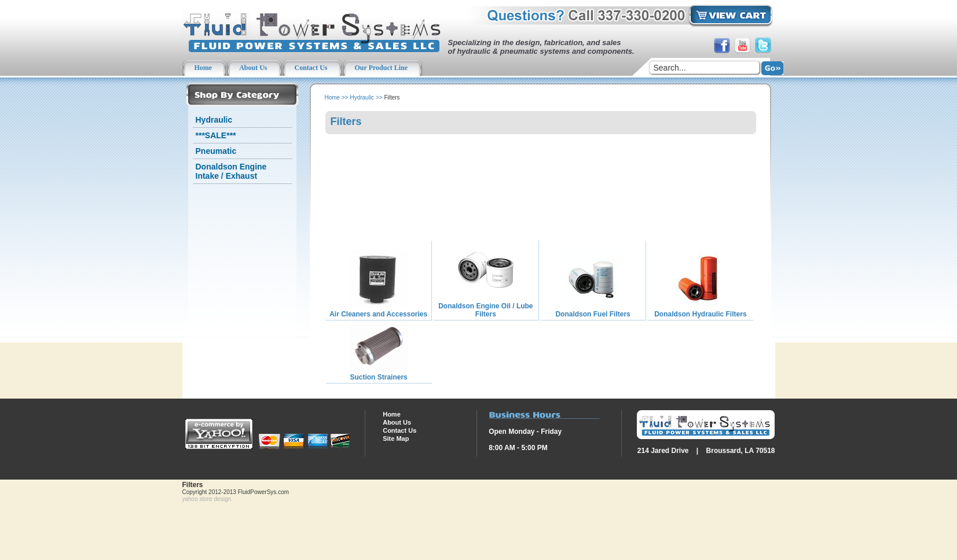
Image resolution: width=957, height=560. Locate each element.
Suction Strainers (378, 377)
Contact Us (399, 430)
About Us (397, 422)
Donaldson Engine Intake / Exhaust (231, 171)
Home (333, 97)
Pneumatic (216, 151)
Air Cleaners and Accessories (378, 314)
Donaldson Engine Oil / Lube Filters (485, 310)
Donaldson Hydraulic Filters (700, 314)
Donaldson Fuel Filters (593, 314)
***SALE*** (216, 135)
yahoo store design (207, 499)
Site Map (396, 439)
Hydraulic (214, 120)
